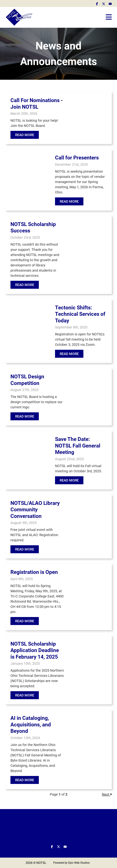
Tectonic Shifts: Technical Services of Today (80, 314)
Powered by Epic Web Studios (71, 863)
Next (107, 794)
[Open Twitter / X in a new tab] (104, 3)
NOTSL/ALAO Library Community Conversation (35, 510)
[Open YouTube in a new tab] (110, 3)
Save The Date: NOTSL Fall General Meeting (78, 446)
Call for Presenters (77, 158)
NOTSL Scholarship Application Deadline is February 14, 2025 (35, 650)
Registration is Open (34, 572)
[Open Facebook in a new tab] (97, 3)
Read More (25, 135)
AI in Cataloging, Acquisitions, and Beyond (31, 724)
